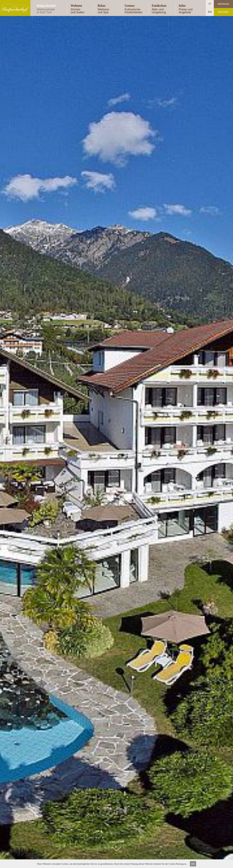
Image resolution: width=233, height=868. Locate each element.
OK (193, 864)
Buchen (223, 12)
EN (210, 12)
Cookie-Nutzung (176, 864)
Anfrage (223, 4)
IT (210, 4)
